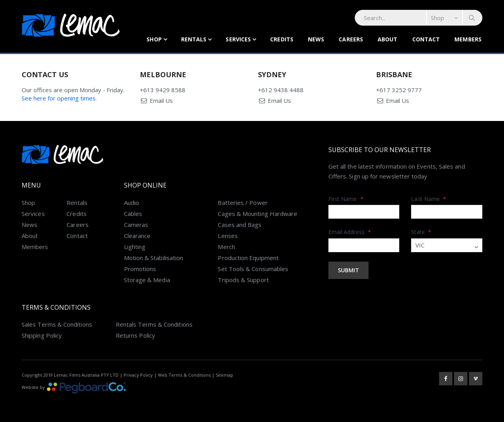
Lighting (135, 247)
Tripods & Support (243, 280)
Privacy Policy (138, 375)
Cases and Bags (240, 225)
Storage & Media (147, 280)
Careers (351, 39)
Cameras (136, 225)
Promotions (140, 269)
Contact (426, 39)
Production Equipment (248, 258)
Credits (282, 39)
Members (468, 39)
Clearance (137, 236)
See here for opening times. (59, 98)
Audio (132, 203)
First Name (346, 199)
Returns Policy (135, 335)
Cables (133, 214)
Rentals (194, 39)
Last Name (429, 199)
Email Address (350, 232)
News (316, 39)
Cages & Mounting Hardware (258, 214)
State (421, 232)
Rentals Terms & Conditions (154, 324)
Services (238, 39)
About (388, 39)
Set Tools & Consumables (253, 269)
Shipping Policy (42, 335)
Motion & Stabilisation (154, 258)
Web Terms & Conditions (184, 375)
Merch (226, 247)
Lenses (228, 236)
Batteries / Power (243, 203)
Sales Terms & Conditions (57, 324)
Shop (154, 39)
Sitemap (224, 375)
